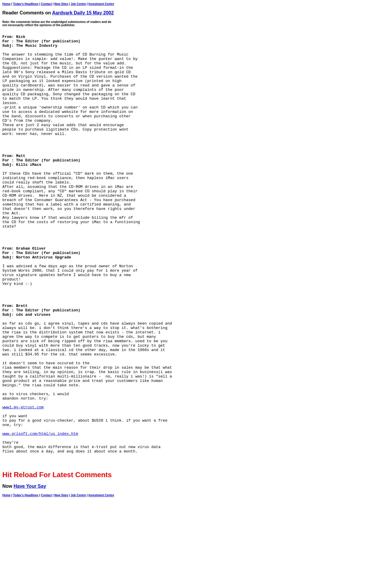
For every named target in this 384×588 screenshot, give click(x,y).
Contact (46, 4)
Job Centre (78, 4)
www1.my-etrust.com (23, 482)
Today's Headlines (26, 4)
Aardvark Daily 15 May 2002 (83, 13)
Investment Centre (101, 4)
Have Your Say (30, 573)
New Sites (61, 4)
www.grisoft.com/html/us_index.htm (40, 514)
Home (6, 4)
